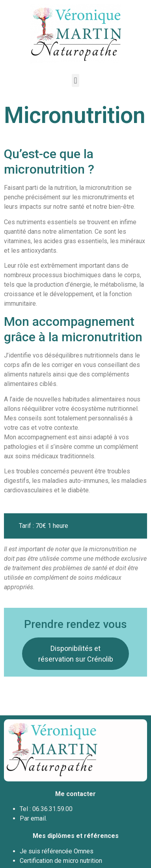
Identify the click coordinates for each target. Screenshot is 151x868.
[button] (75, 80)
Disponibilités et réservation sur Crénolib (76, 654)
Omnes (84, 851)
